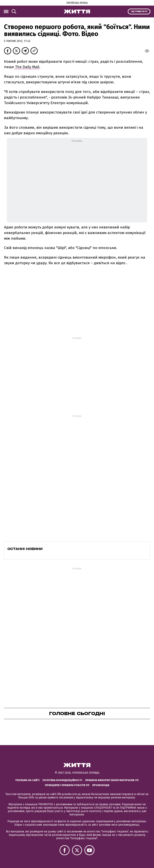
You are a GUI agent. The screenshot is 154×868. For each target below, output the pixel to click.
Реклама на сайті (27, 780)
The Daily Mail (27, 67)
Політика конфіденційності (62, 780)
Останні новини (25, 549)
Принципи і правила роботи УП (67, 785)
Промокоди (101, 785)
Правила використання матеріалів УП (112, 780)
